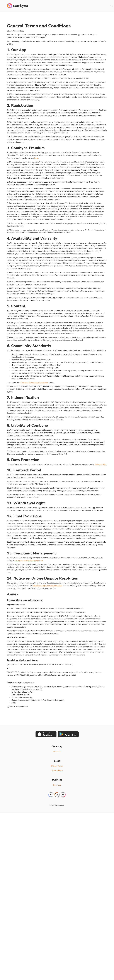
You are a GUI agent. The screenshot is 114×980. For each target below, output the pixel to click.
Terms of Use (57, 770)
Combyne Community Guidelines (34, 383)
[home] (17, 6)
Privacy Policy (101, 464)
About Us (57, 752)
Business (57, 785)
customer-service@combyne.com (29, 561)
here (36, 158)
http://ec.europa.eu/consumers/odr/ (48, 586)
